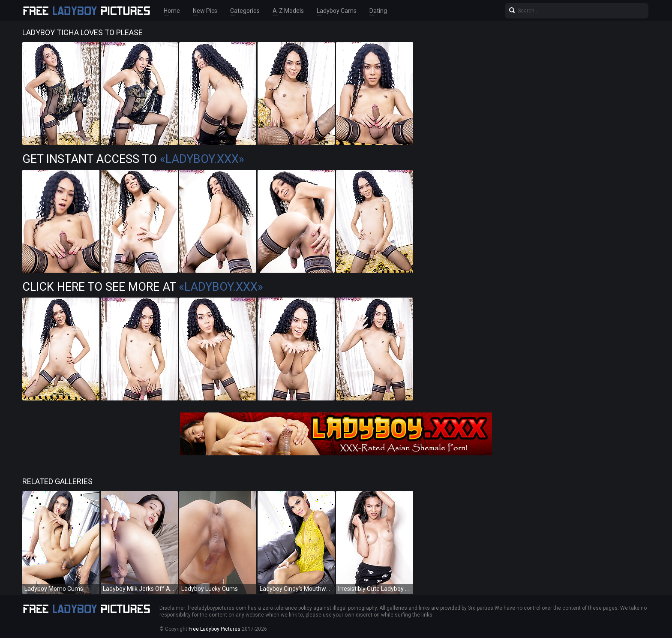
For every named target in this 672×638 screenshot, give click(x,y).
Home (172, 11)
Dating (378, 11)
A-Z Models (288, 11)
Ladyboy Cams (337, 11)
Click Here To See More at (143, 287)
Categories (245, 11)
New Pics (205, 11)
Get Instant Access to (133, 159)
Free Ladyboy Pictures (214, 629)
